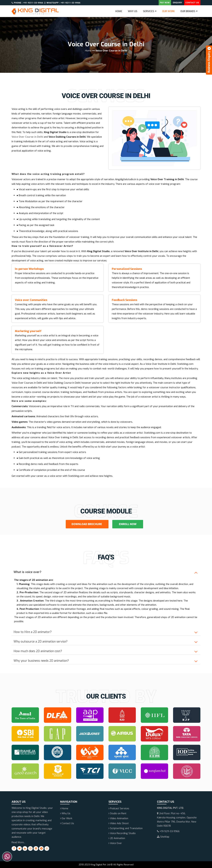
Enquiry (178, 3)
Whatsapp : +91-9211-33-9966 (62, 3)
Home (119, 11)
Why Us (133, 11)
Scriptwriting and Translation (126, 828)
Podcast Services (119, 808)
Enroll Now (128, 524)
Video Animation (118, 818)
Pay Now (165, 3)
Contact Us (192, 3)
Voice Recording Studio (122, 833)
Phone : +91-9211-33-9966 (27, 3)
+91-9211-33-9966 (168, 831)
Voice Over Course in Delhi (27, 137)
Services (149, 11)
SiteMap (163, 837)
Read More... (18, 842)
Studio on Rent (117, 813)
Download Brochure (87, 524)
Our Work (168, 11)
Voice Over (115, 843)
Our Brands (188, 11)
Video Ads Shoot (119, 823)
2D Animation (117, 838)
